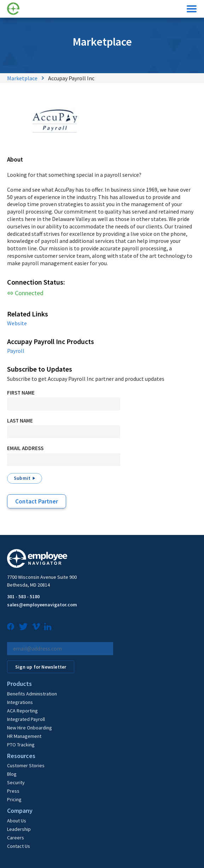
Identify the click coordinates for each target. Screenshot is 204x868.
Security (16, 782)
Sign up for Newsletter (41, 667)
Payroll (16, 351)
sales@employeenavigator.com (42, 605)
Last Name (20, 421)
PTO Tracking (21, 745)
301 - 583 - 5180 (23, 596)
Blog (12, 774)
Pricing (14, 799)
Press (13, 791)
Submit (22, 478)
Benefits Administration (32, 694)
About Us (17, 821)
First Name (21, 393)
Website (17, 323)
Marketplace (22, 78)
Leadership (19, 829)
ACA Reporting (22, 711)
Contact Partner (37, 501)
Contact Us (19, 846)
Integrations (20, 702)
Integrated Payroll (26, 719)
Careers (16, 838)
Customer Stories (26, 765)
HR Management (24, 736)
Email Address (25, 448)
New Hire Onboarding (30, 728)
